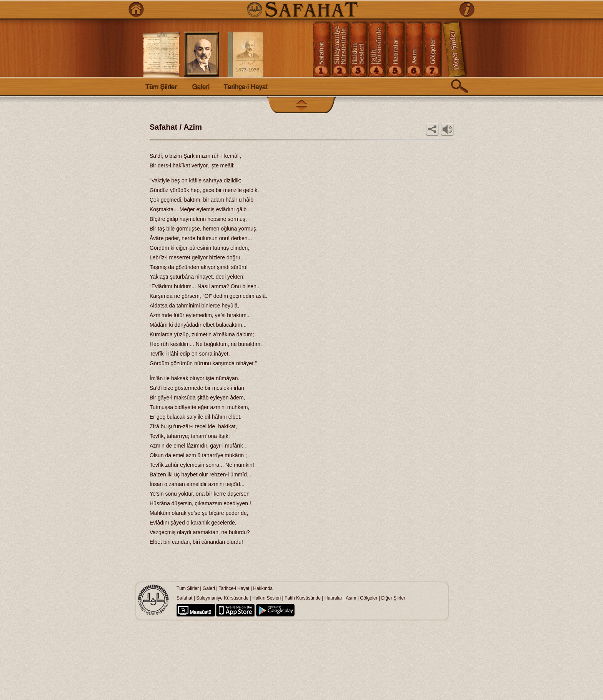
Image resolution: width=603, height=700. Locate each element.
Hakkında (263, 588)
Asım (352, 598)
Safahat (184, 598)
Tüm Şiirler (188, 588)
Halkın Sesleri (267, 598)
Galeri (209, 588)
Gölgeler (369, 598)
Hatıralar (333, 598)
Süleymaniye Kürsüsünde (222, 598)
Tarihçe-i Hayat (234, 588)
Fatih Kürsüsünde (303, 598)
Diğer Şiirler (393, 598)
